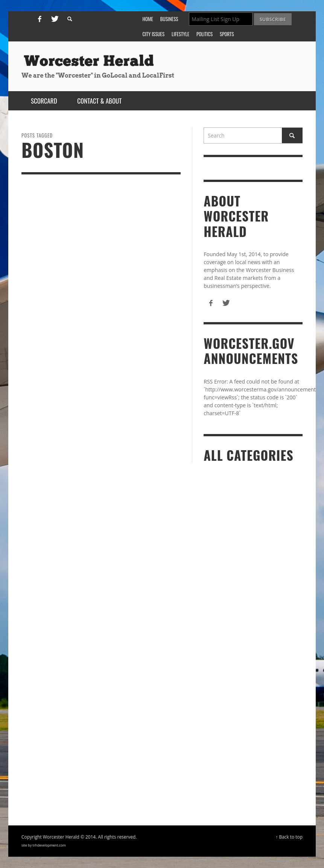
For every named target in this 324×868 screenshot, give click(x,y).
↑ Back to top (289, 837)
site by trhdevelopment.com (44, 845)
